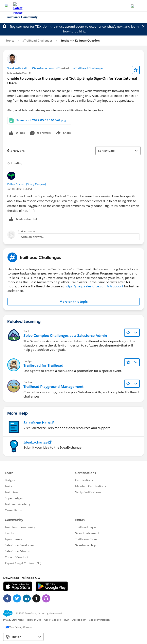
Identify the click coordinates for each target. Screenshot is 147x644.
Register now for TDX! (26, 27)
